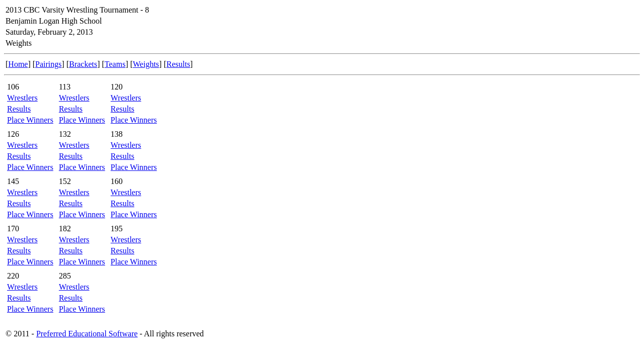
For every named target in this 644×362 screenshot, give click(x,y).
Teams (115, 64)
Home (18, 64)
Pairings (48, 64)
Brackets (83, 64)
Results (178, 64)
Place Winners (30, 120)
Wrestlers (22, 98)
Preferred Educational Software (87, 334)
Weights (146, 64)
